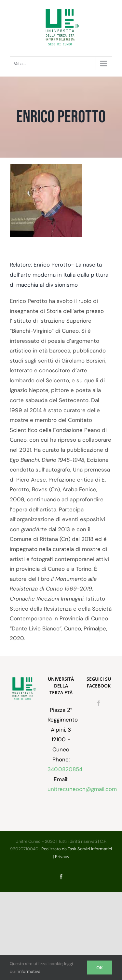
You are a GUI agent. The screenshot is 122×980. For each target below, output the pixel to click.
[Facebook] (99, 703)
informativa (29, 971)
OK (100, 968)
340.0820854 (65, 769)
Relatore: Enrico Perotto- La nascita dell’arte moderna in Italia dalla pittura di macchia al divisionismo (59, 275)
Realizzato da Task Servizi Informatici (77, 849)
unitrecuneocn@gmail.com (82, 789)
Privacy (62, 857)
